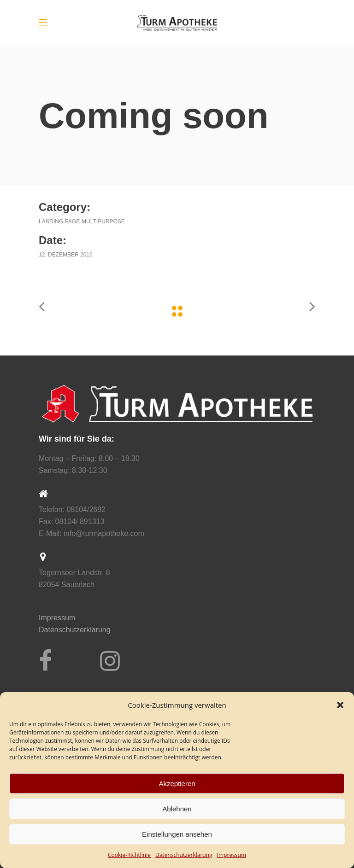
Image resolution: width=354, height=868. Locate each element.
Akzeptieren (177, 784)
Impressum (232, 855)
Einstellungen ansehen (177, 834)
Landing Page (59, 221)
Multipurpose (103, 221)
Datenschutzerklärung (75, 630)
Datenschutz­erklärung (184, 855)
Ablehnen (177, 809)
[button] (340, 705)
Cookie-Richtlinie (129, 855)
